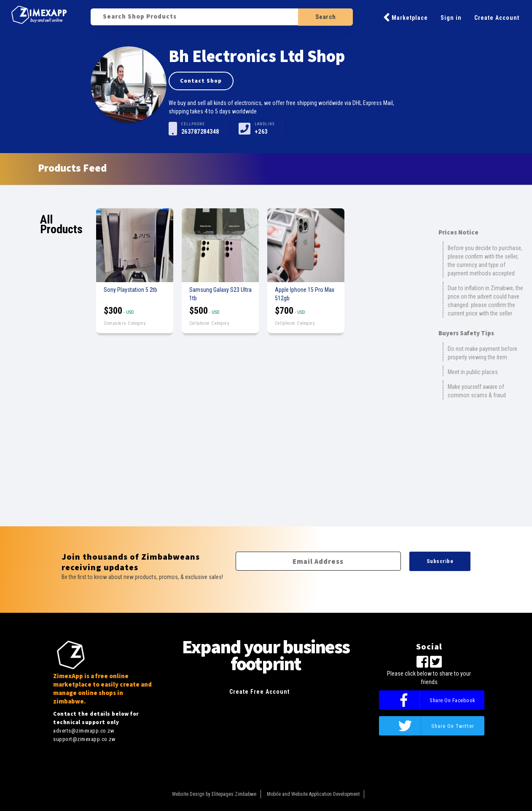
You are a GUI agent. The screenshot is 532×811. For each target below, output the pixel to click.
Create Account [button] (497, 18)
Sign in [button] (451, 18)
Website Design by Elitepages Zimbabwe (214, 794)
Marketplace (406, 17)
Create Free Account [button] (259, 692)
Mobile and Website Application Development (313, 794)
